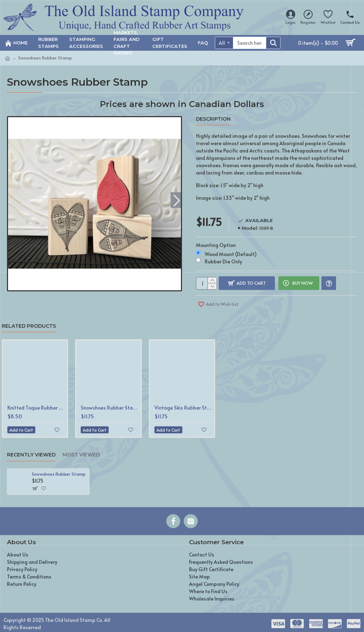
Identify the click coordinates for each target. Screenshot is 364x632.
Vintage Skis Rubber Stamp (183, 404)
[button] (177, 200)
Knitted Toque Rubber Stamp (36, 404)
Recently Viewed (31, 451)
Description (213, 119)
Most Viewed (81, 451)
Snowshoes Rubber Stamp (110, 404)
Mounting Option (216, 241)
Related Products (29, 322)
